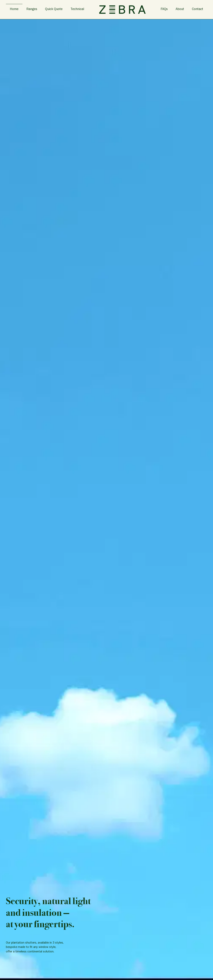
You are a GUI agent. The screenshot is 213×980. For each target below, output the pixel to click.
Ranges (32, 10)
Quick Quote (54, 10)
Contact (198, 10)
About (180, 10)
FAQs (164, 10)
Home (14, 10)
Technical (77, 10)
